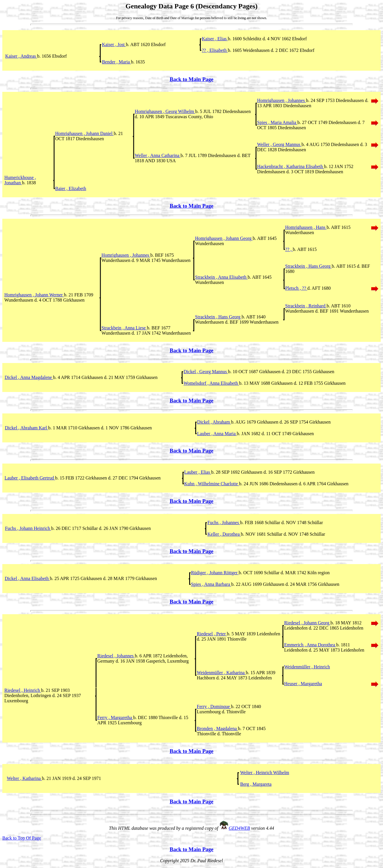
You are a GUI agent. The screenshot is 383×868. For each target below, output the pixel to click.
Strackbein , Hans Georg (309, 266)
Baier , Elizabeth (71, 188)
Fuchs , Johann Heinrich (28, 528)
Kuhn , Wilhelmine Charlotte (212, 484)
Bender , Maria (116, 62)
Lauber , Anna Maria (217, 434)
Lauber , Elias (198, 472)
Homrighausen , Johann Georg (224, 238)
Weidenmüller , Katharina (221, 673)
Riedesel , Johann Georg (307, 623)
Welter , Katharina (24, 778)
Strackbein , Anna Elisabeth (221, 277)
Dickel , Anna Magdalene (29, 377)
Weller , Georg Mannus (279, 144)
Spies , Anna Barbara (211, 584)
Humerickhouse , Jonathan (20, 180)
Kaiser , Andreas (21, 56)
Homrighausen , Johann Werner (34, 295)
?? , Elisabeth (215, 50)
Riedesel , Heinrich (23, 690)
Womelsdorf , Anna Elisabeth (211, 383)
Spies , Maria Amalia (277, 122)
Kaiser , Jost (114, 44)
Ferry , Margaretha (115, 717)
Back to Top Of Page (22, 838)
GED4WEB (240, 828)
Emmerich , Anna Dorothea (310, 645)
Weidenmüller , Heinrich (307, 667)
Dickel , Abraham (214, 422)
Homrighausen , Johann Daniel (84, 133)
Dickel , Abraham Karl (27, 428)
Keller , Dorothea (224, 534)
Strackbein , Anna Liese (124, 328)
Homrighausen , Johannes (282, 100)
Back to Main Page (191, 79)
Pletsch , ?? (296, 288)
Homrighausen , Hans (306, 227)
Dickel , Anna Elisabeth (27, 578)
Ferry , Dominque (214, 706)
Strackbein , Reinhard (306, 306)
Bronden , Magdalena (217, 728)
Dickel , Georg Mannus (206, 372)
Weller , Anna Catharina (158, 155)
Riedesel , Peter (212, 634)
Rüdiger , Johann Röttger (215, 573)
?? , (289, 249)
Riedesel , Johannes (116, 656)
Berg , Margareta (256, 784)
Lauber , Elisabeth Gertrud (30, 478)
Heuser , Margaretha (303, 684)
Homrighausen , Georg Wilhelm (165, 111)
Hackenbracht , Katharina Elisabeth (291, 166)
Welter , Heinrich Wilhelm (265, 773)
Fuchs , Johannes (224, 523)
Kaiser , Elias (215, 39)
